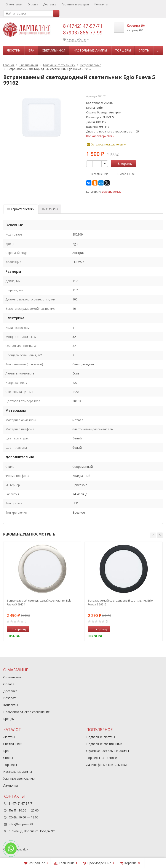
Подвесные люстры (101, 737)
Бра (31, 50)
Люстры (14, 50)
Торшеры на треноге (102, 758)
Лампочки (10, 785)
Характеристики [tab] (21, 209)
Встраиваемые (112, 192)
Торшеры (123, 50)
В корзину (123, 164)
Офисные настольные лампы (108, 751)
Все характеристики (100, 136)
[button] (153, 535)
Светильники (53, 50)
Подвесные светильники (104, 744)
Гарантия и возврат (75, 4)
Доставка (50, 4)
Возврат (10, 698)
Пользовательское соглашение (26, 712)
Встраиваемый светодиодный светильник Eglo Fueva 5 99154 (39, 602)
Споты (144, 50)
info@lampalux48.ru (23, 824)
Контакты (101, 4)
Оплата (33, 4)
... (158, 50)
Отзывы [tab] (50, 209)
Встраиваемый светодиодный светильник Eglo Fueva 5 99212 (120, 602)
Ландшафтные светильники (106, 765)
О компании (14, 4)
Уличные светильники (19, 778)
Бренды (9, 719)
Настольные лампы (90, 50)
